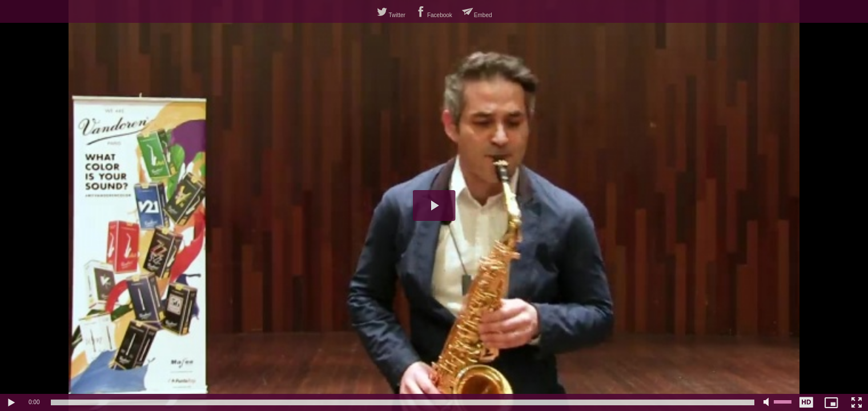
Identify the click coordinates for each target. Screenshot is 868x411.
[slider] (403, 402)
